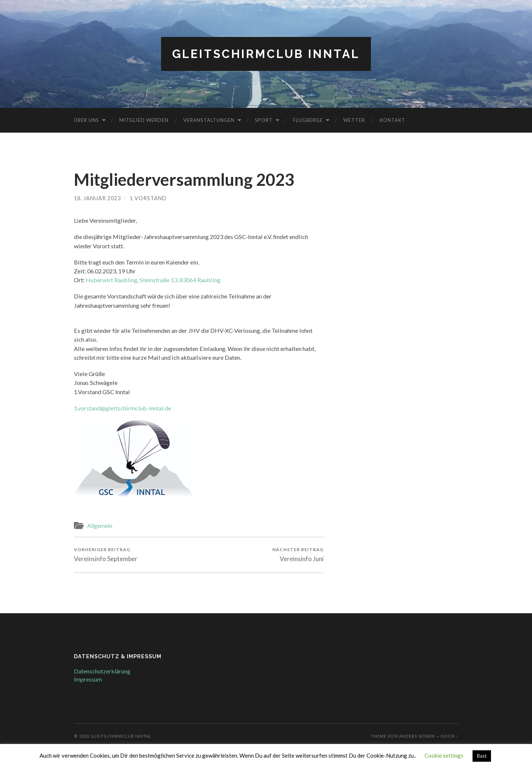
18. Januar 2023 (97, 198)
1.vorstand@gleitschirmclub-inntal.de (122, 408)
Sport (264, 120)
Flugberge (308, 120)
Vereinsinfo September (106, 555)
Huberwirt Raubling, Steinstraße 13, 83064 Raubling (153, 280)
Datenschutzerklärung (102, 671)
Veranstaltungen (209, 120)
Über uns (86, 120)
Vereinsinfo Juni (298, 555)
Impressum (88, 679)
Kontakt (393, 120)
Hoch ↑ (449, 736)
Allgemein (100, 526)
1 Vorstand (148, 198)
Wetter (354, 120)
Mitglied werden (144, 120)
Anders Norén (417, 736)
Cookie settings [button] (444, 755)
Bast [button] (482, 756)
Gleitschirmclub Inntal (266, 54)
